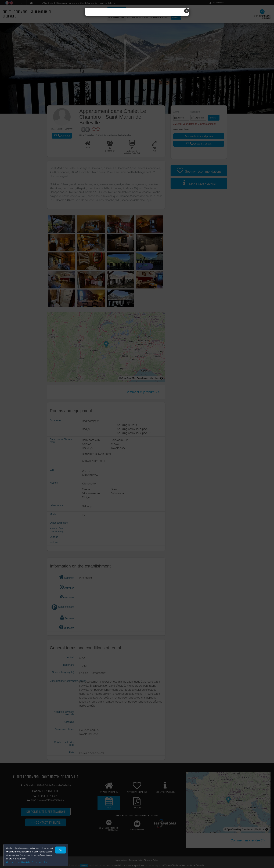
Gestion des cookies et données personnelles (27, 862)
